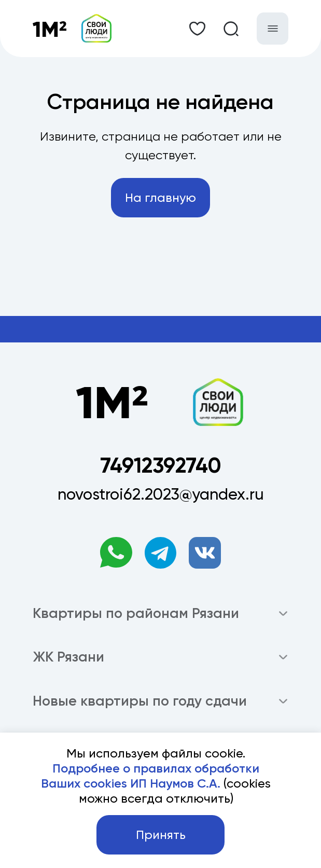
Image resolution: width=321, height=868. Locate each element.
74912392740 (160, 465)
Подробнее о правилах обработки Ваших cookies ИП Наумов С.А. (150, 776)
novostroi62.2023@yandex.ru (161, 494)
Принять (161, 835)
